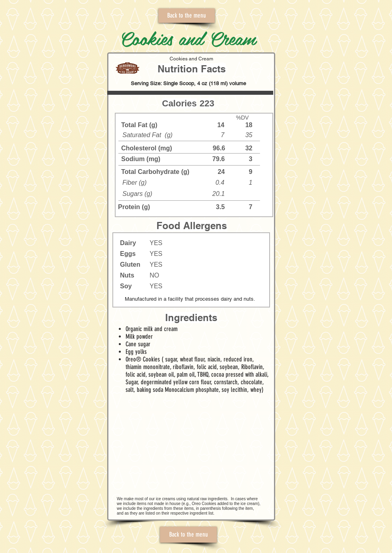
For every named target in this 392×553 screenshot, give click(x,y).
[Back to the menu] (187, 16)
